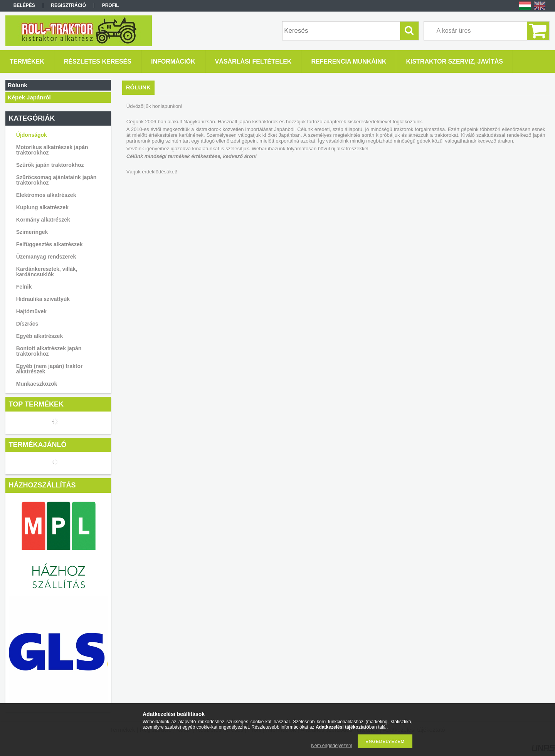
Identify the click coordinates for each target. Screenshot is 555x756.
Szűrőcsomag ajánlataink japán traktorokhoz (56, 180)
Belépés (24, 5)
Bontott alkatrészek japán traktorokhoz (49, 351)
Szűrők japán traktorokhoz (50, 165)
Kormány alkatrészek (43, 220)
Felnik (24, 287)
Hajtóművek (31, 311)
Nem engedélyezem (332, 746)
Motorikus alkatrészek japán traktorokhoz (52, 150)
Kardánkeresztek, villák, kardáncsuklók (47, 272)
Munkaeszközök (37, 384)
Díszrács (27, 324)
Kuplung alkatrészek (42, 207)
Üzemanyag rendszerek (46, 257)
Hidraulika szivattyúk (43, 299)
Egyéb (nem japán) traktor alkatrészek (50, 369)
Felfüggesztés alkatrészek (50, 244)
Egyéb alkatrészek (40, 336)
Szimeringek (32, 232)
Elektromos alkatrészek (46, 195)
